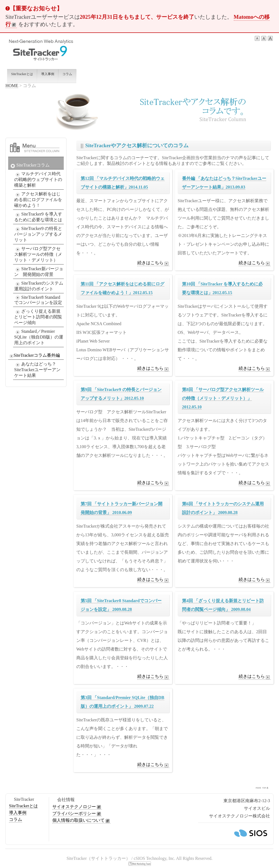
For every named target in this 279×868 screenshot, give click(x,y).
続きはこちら (153, 263)
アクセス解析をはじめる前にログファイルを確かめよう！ (38, 200)
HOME (12, 86)
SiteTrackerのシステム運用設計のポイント (39, 286)
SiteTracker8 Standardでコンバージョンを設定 (38, 300)
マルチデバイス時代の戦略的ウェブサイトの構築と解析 (38, 179)
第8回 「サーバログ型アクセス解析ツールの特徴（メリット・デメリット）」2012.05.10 (223, 398)
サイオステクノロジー (77, 807)
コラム (16, 819)
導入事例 (18, 813)
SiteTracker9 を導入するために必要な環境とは (38, 217)
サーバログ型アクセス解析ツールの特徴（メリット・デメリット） (38, 254)
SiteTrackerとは (23, 806)
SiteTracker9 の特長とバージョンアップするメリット (38, 234)
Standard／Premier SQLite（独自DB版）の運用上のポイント (39, 337)
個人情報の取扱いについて (81, 820)
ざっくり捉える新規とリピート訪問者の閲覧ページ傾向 (38, 317)
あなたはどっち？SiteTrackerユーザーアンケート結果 (37, 370)
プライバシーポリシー (77, 814)
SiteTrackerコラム (29, 165)
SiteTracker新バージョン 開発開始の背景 (39, 272)
